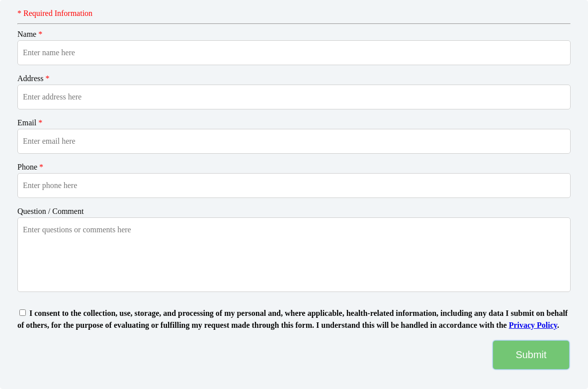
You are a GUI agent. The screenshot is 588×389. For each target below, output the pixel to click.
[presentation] (76, 354)
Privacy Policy (533, 325)
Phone (30, 167)
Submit (531, 355)
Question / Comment (50, 211)
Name (30, 34)
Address (33, 78)
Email (30, 123)
